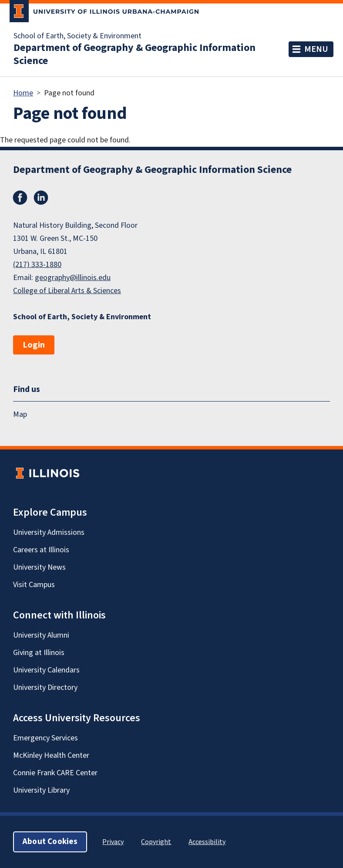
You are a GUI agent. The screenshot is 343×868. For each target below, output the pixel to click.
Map (20, 414)
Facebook (20, 198)
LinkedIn (41, 198)
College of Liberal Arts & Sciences (67, 291)
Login (34, 345)
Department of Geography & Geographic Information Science (135, 54)
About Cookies (50, 842)
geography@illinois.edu (73, 278)
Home (23, 93)
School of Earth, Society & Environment (77, 36)
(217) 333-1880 (37, 265)
